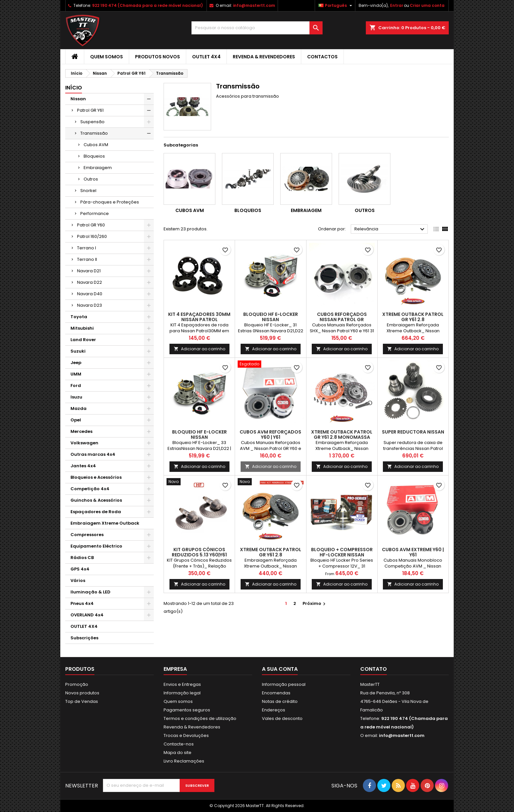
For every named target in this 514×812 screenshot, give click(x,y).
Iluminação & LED (90, 592)
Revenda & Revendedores (264, 57)
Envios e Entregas (182, 684)
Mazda (79, 408)
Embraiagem (98, 168)
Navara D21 (89, 271)
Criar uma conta (427, 5)
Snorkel (88, 191)
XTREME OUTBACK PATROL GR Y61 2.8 (413, 317)
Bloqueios (94, 156)
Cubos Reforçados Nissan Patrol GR (342, 317)
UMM (76, 374)
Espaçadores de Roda (96, 512)
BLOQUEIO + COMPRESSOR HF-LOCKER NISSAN (342, 552)
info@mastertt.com (254, 5)
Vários (78, 580)
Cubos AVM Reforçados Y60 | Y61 (270, 435)
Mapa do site (178, 753)
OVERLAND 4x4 (87, 615)
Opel (76, 420)
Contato (374, 669)
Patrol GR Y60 (91, 225)
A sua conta (280, 669)
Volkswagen (84, 443)
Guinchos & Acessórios (96, 500)
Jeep (76, 363)
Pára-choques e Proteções (110, 202)
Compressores (87, 535)
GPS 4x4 (80, 569)
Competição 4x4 (90, 489)
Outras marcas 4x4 (93, 454)
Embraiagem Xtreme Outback (105, 523)
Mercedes (81, 431)
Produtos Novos (158, 57)
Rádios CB (82, 558)
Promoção (77, 684)
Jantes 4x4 (83, 466)
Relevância (390, 229)
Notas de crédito (280, 701)
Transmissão (94, 133)
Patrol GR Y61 (90, 110)
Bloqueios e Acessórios (96, 477)
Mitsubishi (82, 328)
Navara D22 (89, 282)
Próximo (315, 603)
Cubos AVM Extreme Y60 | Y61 (413, 552)
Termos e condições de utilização (200, 718)
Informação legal (182, 693)
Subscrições (84, 638)
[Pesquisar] (257, 28)
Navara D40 (90, 294)
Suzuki (78, 351)
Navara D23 (89, 305)
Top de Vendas (82, 701)
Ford (76, 386)
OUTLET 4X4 (206, 57)
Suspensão (92, 122)
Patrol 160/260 (92, 236)
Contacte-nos (179, 744)
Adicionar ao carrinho (199, 349)
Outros (91, 179)
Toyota (79, 317)
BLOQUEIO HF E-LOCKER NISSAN (271, 317)
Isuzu (76, 397)
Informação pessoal (284, 684)
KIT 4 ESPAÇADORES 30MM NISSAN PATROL (199, 317)
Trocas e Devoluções (186, 735)
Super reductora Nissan (413, 432)
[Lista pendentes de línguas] (336, 6)
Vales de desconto (282, 718)
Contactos (322, 57)
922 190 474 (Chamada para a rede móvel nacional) (148, 5)
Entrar (397, 5)
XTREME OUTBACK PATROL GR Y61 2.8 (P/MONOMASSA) (271, 555)
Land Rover (83, 340)
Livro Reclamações (184, 761)
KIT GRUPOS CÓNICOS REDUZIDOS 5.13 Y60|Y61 (199, 552)
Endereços (274, 710)
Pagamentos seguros (187, 710)
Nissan (78, 99)
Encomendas (276, 693)
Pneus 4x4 (82, 603)
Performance (95, 213)
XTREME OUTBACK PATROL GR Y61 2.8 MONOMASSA (342, 435)
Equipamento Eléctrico (96, 546)
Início (74, 88)
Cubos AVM (96, 145)
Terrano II (87, 259)
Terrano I (87, 248)
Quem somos (107, 57)
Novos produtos (82, 693)
